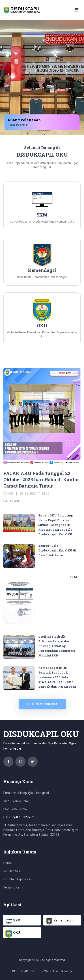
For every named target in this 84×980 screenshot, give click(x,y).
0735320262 (23, 817)
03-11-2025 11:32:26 (35, 494)
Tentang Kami (13, 887)
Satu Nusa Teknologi (57, 971)
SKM (73, 577)
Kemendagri (59, 921)
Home (8, 863)
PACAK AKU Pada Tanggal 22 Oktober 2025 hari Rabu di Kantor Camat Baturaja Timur (41, 479)
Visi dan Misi (12, 871)
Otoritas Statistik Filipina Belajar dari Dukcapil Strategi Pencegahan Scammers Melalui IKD (57, 646)
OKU (13, 934)
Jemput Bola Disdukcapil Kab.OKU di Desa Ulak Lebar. (57, 550)
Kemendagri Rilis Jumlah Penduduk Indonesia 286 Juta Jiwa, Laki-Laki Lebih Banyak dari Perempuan (57, 677)
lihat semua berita (42, 704)
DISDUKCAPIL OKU (24, 971)
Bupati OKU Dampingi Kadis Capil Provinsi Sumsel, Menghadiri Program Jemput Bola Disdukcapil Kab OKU (56, 525)
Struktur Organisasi (17, 879)
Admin (8, 494)
